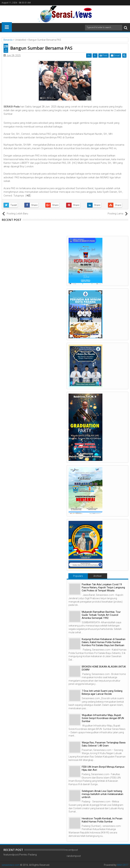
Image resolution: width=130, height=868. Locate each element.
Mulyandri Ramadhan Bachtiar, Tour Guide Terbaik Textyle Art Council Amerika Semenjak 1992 (101, 615)
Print (104, 55)
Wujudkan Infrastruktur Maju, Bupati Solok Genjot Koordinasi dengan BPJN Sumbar (103, 718)
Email (115, 55)
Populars (78, 576)
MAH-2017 (123, 865)
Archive (97, 576)
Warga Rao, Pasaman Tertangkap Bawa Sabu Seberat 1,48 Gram (104, 744)
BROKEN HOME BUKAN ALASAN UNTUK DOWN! (104, 668)
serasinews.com (11, 865)
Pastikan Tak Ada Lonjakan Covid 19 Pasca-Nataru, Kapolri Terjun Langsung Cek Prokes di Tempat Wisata (103, 587)
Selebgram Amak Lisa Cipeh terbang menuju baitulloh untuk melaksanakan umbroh (102, 794)
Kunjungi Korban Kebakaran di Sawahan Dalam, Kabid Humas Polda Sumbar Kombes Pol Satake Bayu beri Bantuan (104, 642)
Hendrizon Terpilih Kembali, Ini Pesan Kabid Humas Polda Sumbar (102, 820)
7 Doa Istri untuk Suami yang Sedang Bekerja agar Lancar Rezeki (102, 692)
